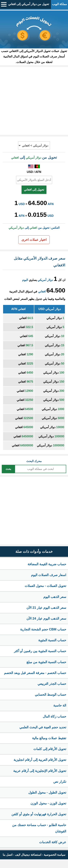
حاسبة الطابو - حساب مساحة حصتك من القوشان (39, 828)
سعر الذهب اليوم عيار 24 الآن (46, 619)
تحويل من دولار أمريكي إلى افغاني (29, 4)
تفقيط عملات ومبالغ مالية (49, 738)
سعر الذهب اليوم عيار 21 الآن (46, 608)
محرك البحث (34, 461)
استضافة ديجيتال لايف (28, 855)
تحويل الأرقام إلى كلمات (50, 749)
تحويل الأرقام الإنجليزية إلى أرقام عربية (40, 771)
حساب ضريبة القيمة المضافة (47, 564)
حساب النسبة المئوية (52, 640)
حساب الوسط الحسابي (51, 695)
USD (22, 204)
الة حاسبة (60, 705)
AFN (51, 204)
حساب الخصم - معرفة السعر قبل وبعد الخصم (35, 673)
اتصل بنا (7, 855)
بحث (8, 469)
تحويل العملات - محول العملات (45, 586)
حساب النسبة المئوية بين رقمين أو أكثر (40, 651)
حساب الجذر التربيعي (52, 684)
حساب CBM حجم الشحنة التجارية (43, 629)
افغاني (42, 291)
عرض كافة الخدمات (53, 842)
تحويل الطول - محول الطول (47, 792)
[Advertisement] (34, 101)
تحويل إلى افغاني (34, 190)
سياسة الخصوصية (54, 855)
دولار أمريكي (45, 280)
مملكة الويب (59, 4)
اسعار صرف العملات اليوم (49, 575)
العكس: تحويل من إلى (34, 228)
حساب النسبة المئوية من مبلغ (46, 662)
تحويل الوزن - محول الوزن (48, 803)
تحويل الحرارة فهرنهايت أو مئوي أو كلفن (39, 814)
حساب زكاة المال (54, 716)
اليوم (25, 280)
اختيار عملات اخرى (34, 240)
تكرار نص (60, 782)
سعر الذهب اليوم (55, 597)
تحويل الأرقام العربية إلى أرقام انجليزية (40, 760)
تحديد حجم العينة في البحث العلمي (43, 727)
